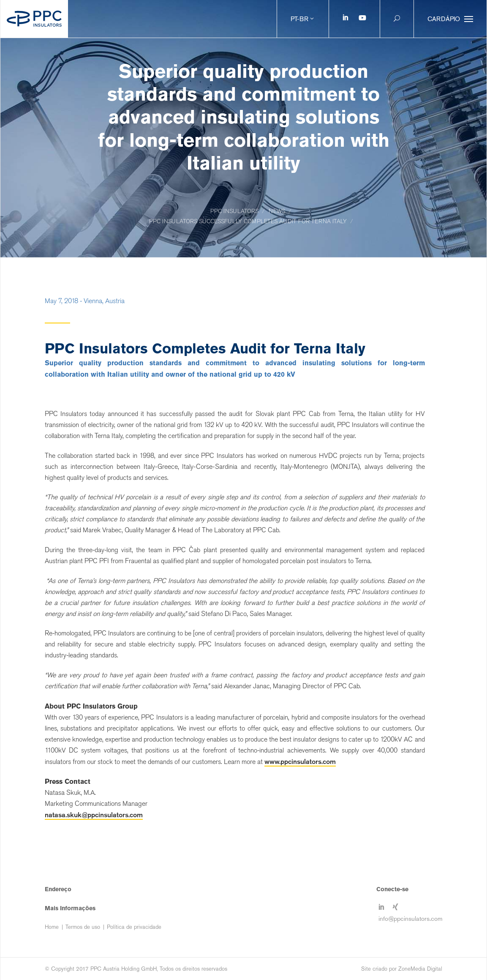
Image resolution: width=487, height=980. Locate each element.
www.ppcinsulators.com (300, 761)
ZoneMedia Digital (420, 969)
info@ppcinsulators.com (411, 918)
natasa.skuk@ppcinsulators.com (94, 815)
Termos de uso (83, 927)
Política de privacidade (134, 927)
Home (52, 927)
